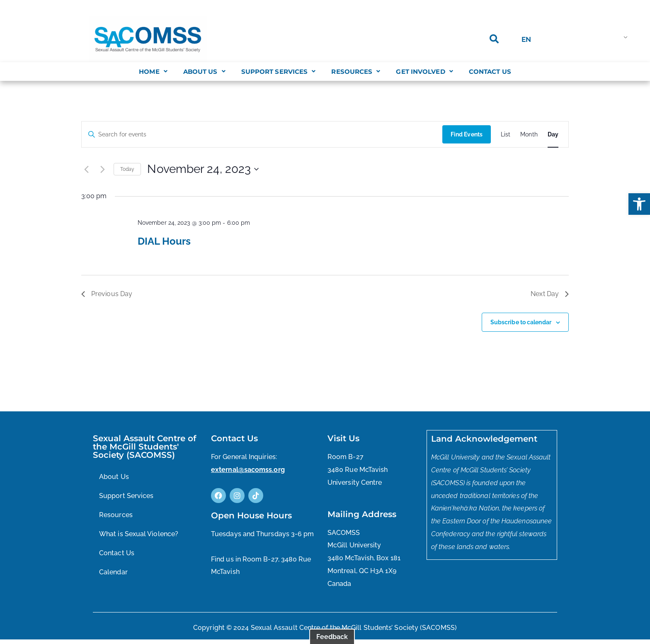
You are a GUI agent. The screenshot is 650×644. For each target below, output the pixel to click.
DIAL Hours (164, 241)
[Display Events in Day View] (553, 135)
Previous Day (107, 294)
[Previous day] (86, 169)
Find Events (467, 134)
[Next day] (102, 169)
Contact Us (490, 72)
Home (153, 72)
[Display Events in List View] (506, 135)
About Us (204, 72)
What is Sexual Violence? (139, 534)
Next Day (550, 294)
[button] (639, 204)
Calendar (113, 572)
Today (127, 169)
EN (526, 39)
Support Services (279, 72)
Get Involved (424, 72)
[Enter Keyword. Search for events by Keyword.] (262, 135)
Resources (356, 72)
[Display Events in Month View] (529, 135)
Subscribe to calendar (521, 322)
